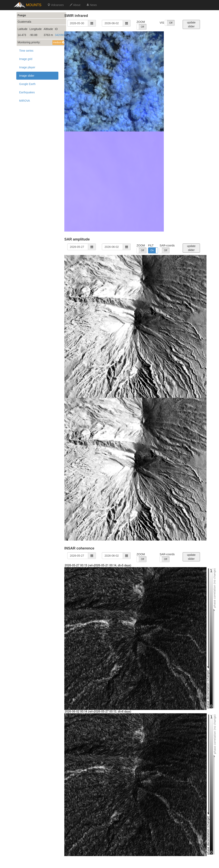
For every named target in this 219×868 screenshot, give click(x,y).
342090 (60, 35)
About (75, 5)
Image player (27, 67)
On (152, 250)
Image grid (26, 59)
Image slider (27, 76)
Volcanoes (56, 5)
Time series (26, 51)
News (92, 5)
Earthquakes (27, 92)
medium (59, 42)
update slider (191, 24)
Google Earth (27, 84)
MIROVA (25, 101)
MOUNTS (34, 5)
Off (143, 27)
